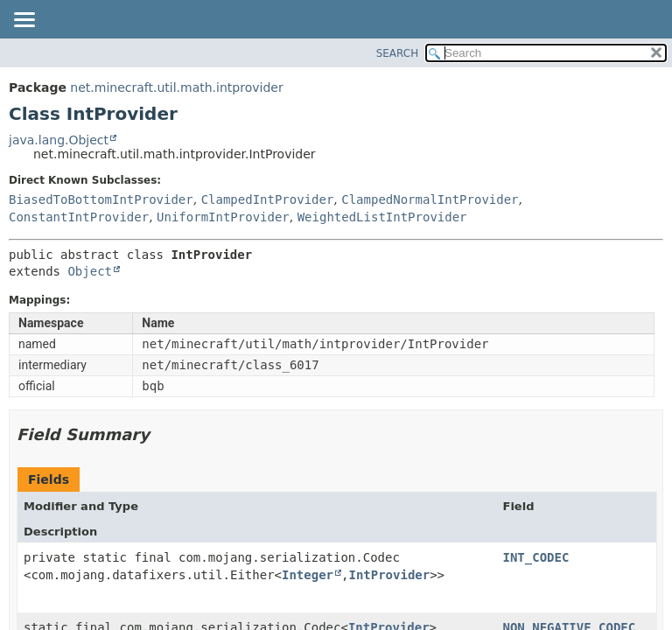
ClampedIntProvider (268, 199)
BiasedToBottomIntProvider (101, 199)
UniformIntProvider (223, 217)
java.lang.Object (59, 140)
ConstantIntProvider (79, 217)
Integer (308, 575)
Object (90, 271)
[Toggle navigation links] (24, 21)
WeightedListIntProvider (382, 217)
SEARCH (398, 53)
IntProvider (389, 575)
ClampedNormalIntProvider (430, 199)
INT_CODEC (536, 557)
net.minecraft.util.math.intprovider (176, 87)
